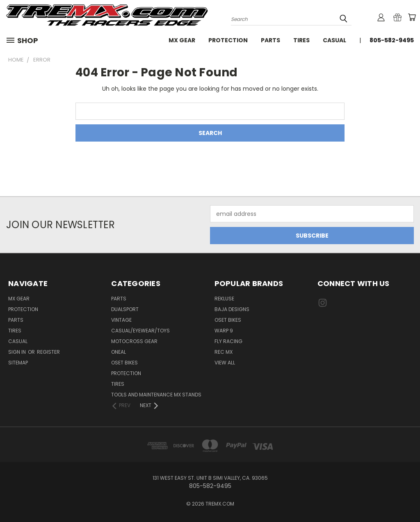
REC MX (224, 352)
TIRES (118, 384)
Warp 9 (224, 331)
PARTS (119, 299)
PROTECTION (126, 373)
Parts (270, 40)
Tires (301, 40)
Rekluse (224, 299)
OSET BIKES (124, 363)
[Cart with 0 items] (412, 17)
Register (48, 352)
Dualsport (125, 309)
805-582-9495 (392, 40)
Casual (334, 40)
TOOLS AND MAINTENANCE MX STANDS (156, 395)
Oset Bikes (228, 320)
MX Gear (182, 40)
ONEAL (119, 352)
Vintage (121, 320)
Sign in (18, 352)
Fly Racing (228, 341)
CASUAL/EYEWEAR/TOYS (140, 331)
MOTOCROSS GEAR (134, 341)
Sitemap (18, 363)
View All (225, 363)
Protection (228, 40)
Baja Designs (232, 309)
